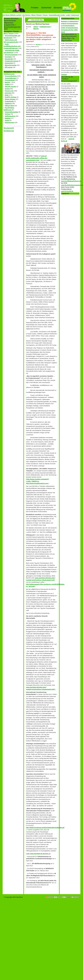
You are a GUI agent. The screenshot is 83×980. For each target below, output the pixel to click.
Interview (8, 93)
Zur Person (26, 15)
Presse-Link (9, 91)
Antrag (7, 89)
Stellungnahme (10, 116)
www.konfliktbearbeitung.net (71, 181)
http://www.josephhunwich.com (37, 483)
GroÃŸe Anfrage (11, 97)
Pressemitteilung (11, 76)
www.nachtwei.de (36, 854)
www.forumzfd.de (67, 191)
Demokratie (9, 59)
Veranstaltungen (55, 15)
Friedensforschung (12, 61)
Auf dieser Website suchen (12, 15)
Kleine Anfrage (10, 99)
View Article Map (37, 20)
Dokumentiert (10, 123)
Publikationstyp (9, 74)
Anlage (64, 75)
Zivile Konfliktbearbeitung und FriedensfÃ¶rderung (12, 46)
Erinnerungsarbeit (11, 55)
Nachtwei (38, 44)
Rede (7, 95)
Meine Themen (37, 15)
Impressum (75, 15)
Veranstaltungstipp (12, 112)
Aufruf (7, 120)
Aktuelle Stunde (10, 87)
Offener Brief (9, 106)
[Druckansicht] (9, 128)
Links (63, 15)
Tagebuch (8, 103)
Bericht (7, 82)
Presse (45, 15)
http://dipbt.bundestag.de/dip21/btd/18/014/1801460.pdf (45, 828)
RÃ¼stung (9, 67)
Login (68, 15)
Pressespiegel (10, 80)
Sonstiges (8, 57)
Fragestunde (9, 101)
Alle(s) (36, 27)
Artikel (7, 84)
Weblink (8, 118)
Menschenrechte (11, 65)
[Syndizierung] (9, 131)
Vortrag (7, 114)
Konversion (9, 63)
